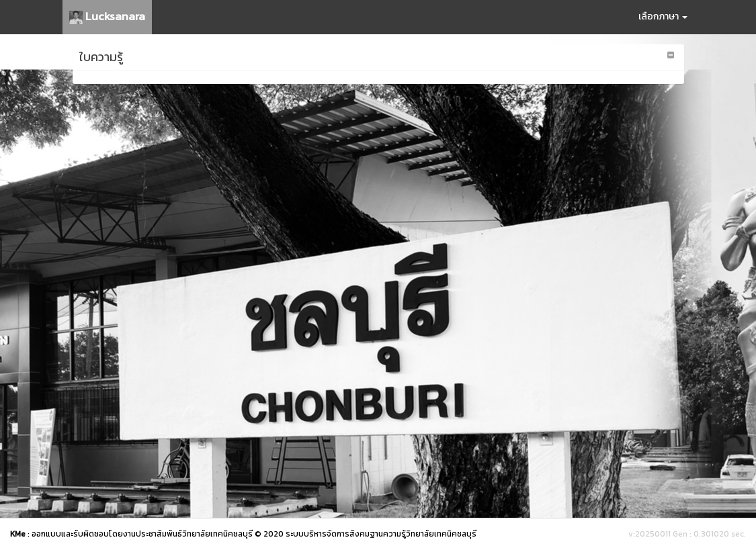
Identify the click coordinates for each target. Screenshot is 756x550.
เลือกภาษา (663, 16)
